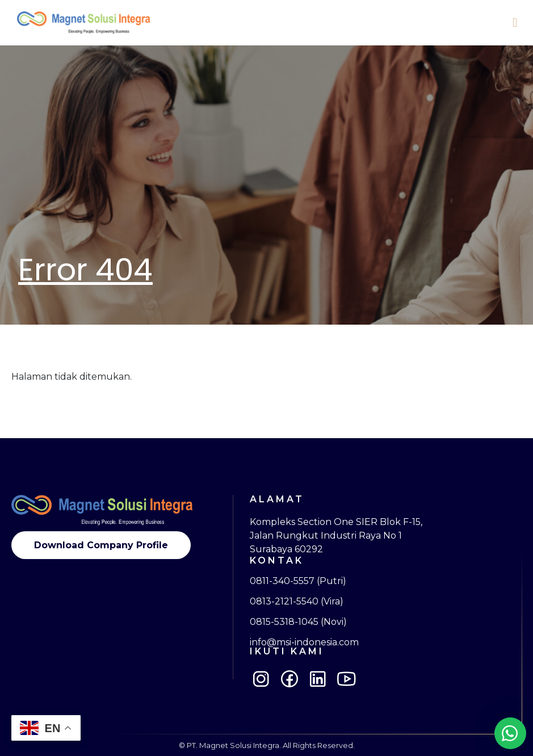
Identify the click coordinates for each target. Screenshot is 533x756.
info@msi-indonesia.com (304, 642)
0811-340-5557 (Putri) (298, 581)
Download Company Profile (101, 545)
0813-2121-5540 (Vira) (297, 602)
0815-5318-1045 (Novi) (298, 622)
